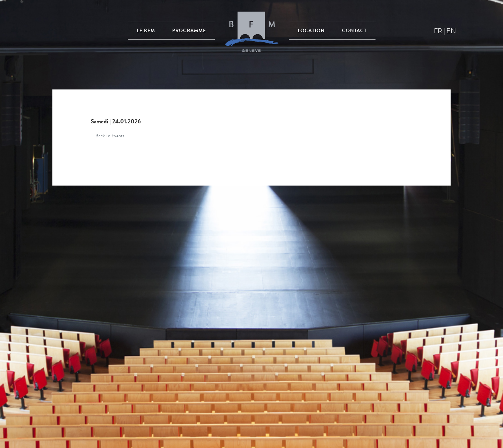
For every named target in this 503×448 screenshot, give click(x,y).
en (451, 31)
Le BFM (146, 31)
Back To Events (110, 136)
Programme (189, 31)
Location (311, 31)
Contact (354, 31)
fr (438, 31)
